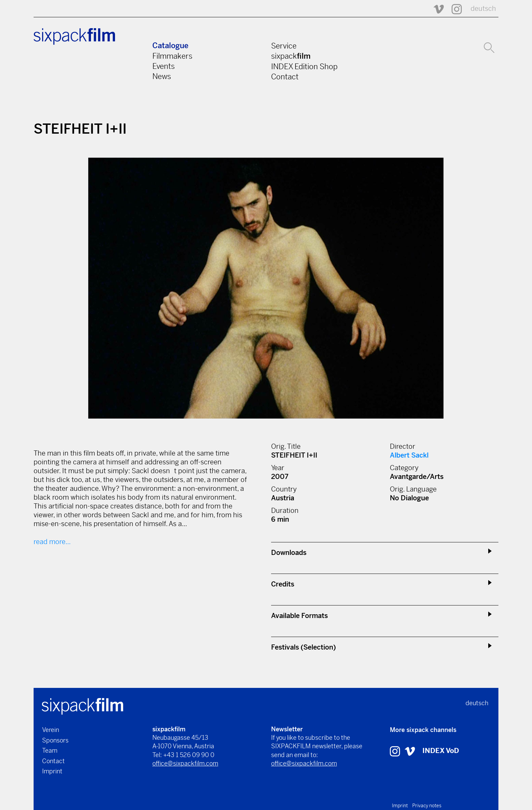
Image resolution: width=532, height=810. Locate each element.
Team (50, 750)
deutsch (483, 9)
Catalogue (170, 46)
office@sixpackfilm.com (185, 763)
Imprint (52, 771)
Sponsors (55, 740)
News (162, 76)
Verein (51, 730)
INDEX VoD (441, 751)
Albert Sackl (409, 455)
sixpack (291, 56)
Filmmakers (172, 56)
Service (284, 46)
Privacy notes (427, 806)
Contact (285, 77)
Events (164, 66)
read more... (52, 542)
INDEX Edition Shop (304, 66)
